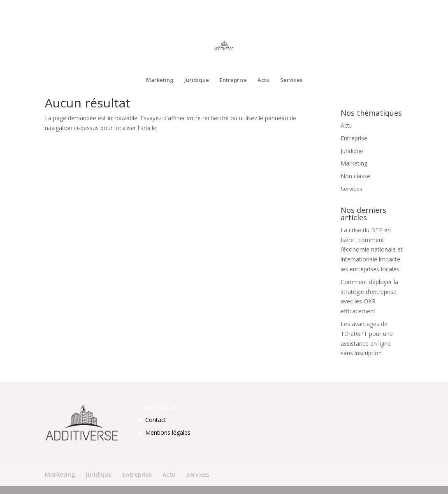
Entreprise (346, 7)
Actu (371, 7)
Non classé (355, 176)
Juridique (317, 7)
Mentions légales (168, 432)
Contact (156, 420)
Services (393, 7)
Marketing (287, 7)
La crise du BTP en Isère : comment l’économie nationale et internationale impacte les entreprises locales (372, 249)
